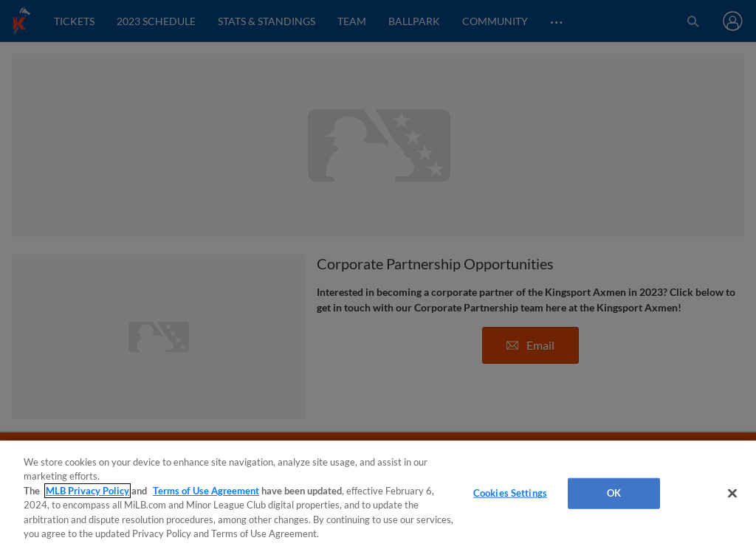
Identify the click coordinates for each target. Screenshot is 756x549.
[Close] (732, 494)
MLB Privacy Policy (87, 491)
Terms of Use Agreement (206, 491)
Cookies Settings (510, 493)
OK (614, 493)
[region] (378, 495)
